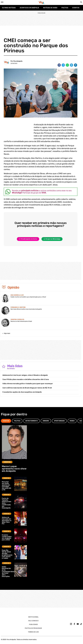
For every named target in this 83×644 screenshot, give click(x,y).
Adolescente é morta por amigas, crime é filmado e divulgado (25, 375)
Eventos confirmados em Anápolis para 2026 (7, 537)
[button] (59, 65)
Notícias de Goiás (50, 8)
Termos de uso (33, 632)
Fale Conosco (33, 621)
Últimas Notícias (9, 8)
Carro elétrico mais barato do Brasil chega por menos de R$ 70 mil (27, 388)
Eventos (76, 8)
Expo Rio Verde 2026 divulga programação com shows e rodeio (7, 554)
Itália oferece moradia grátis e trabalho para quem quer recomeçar (28, 384)
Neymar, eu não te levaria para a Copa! (21, 321)
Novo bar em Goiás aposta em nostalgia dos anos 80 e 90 (6, 486)
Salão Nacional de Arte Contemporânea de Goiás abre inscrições (8, 572)
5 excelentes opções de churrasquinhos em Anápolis (22, 392)
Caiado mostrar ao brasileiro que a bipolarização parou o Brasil (28, 297)
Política (65, 8)
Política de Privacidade (33, 628)
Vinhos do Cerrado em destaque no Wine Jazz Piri (7, 521)
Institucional (33, 617)
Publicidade (33, 624)
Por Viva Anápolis (17, 61)
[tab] (6, 421)
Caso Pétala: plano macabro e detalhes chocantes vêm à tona (26, 379)
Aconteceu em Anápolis (29, 8)
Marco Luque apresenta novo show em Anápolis (14, 469)
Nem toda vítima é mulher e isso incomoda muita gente (26, 309)
